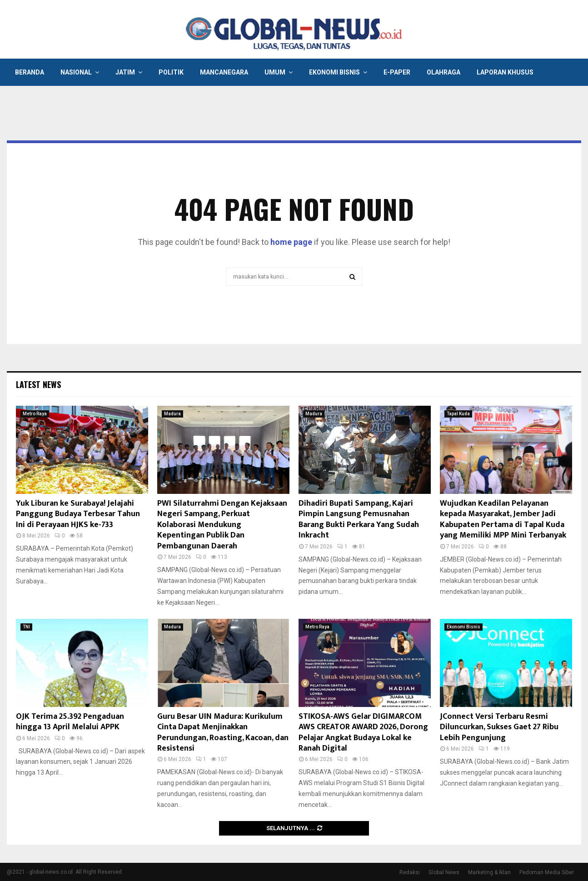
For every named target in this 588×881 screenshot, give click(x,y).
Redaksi (410, 872)
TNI (26, 627)
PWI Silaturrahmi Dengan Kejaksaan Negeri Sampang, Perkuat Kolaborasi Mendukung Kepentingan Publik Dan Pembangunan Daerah (222, 525)
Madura (172, 414)
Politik (171, 72)
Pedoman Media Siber (547, 872)
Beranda (30, 72)
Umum (275, 72)
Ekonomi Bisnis (334, 72)
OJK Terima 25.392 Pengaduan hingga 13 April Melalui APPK (70, 722)
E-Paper (397, 72)
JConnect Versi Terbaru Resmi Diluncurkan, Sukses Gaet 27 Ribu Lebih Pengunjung (499, 727)
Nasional (76, 72)
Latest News (38, 384)
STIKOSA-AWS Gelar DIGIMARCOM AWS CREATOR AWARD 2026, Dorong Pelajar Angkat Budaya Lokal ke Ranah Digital (363, 732)
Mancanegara (224, 72)
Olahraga (443, 72)
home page (291, 242)
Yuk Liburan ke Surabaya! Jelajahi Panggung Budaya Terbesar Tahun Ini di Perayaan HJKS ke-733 (78, 514)
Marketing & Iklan (489, 872)
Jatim (125, 72)
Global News (444, 872)
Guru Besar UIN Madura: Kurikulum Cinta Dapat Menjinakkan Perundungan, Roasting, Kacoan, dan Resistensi (223, 732)
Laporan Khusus (505, 72)
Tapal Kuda (458, 414)
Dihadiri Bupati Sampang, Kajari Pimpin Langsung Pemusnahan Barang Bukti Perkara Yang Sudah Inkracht (359, 519)
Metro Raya (35, 414)
